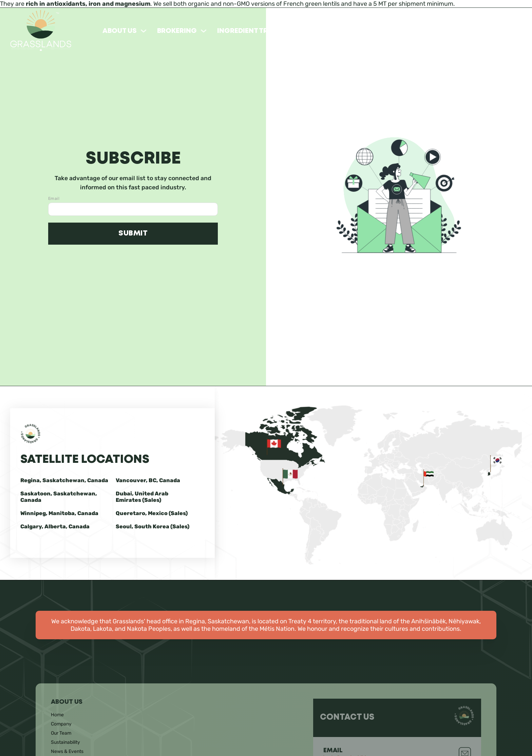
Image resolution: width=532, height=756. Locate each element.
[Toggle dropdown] (144, 31)
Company (61, 724)
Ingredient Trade (249, 31)
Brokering (177, 31)
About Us (120, 31)
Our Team (61, 733)
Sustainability (65, 742)
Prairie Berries (495, 31)
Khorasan (386, 31)
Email (54, 199)
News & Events (67, 751)
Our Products (329, 31)
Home (57, 715)
